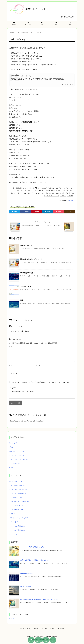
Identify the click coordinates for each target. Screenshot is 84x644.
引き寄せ (70, 191)
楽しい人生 (31, 193)
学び (60, 191)
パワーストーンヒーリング (17, 451)
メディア (13, 534)
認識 (57, 193)
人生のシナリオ (38, 191)
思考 (19, 193)
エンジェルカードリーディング (19, 459)
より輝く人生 (19, 191)
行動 (53, 193)
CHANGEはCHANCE (27, 573)
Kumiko (71, 200)
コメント (12, 347)
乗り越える (28, 191)
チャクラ (15, 522)
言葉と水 (23, 300)
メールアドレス (38, 365)
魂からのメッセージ (53, 196)
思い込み (14, 193)
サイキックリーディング (17, 455)
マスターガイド (26, 286)
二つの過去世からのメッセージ (31, 259)
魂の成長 (63, 196)
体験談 (11, 467)
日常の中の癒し (17, 510)
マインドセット (37, 33)
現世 (43, 193)
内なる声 (54, 191)
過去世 (62, 193)
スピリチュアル (24, 33)
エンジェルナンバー (18, 485)
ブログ (11, 447)
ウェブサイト (13, 373)
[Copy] (69, 212)
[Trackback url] (42, 421)
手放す (24, 193)
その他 (12, 514)
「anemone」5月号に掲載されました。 (33, 547)
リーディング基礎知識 (19, 493)
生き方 (48, 193)
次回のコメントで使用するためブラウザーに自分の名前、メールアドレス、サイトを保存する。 (40, 382)
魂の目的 (70, 196)
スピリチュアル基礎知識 (20, 502)
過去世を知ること (26, 245)
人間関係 (47, 191)
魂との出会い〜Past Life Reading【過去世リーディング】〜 (39, 599)
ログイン (12, 619)
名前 (11, 365)
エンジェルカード (16, 481)
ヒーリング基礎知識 (18, 530)
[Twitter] (15, 212)
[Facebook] (26, 212)
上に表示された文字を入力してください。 (22, 392)
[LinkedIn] (48, 212)
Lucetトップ (13, 443)
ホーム (14, 33)
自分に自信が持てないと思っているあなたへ (34, 560)
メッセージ (69, 188)
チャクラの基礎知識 (18, 526)
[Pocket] (59, 212)
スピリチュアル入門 (15, 463)
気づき (38, 193)
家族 (64, 191)
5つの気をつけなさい (28, 273)
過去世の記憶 (70, 193)
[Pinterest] (37, 212)
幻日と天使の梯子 (26, 586)
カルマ (40, 188)
